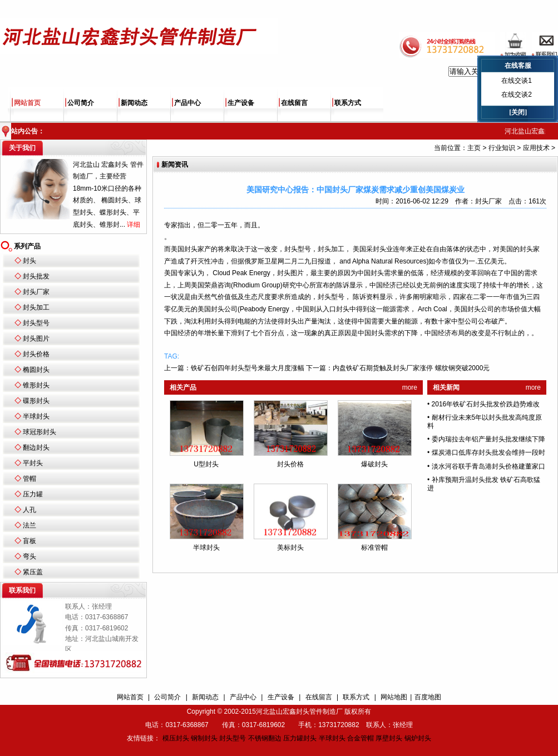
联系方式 (348, 103)
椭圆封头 (36, 370)
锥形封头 (36, 385)
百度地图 (428, 697)
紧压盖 (33, 572)
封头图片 (36, 339)
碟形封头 (36, 401)
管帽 (29, 479)
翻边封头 (36, 447)
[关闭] (518, 112)
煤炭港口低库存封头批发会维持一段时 (488, 452)
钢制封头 (204, 738)
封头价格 (36, 354)
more (410, 387)
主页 (474, 148)
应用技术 (536, 148)
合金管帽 (361, 738)
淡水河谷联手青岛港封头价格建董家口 (488, 466)
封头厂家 (36, 292)
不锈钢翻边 (265, 738)
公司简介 (81, 103)
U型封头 (206, 464)
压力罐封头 (300, 738)
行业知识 (502, 148)
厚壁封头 (389, 738)
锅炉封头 (418, 738)
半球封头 (36, 416)
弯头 (29, 556)
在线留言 (294, 103)
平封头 (33, 463)
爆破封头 (374, 464)
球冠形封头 (39, 432)
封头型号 (36, 323)
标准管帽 (374, 548)
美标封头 (290, 548)
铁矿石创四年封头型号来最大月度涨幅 (248, 368)
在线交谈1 (517, 81)
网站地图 (394, 697)
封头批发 (36, 276)
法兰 (29, 525)
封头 (29, 261)
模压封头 (176, 738)
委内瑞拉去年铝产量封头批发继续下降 (488, 439)
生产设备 (241, 103)
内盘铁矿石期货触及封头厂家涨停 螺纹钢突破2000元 (411, 368)
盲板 (29, 541)
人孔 (29, 510)
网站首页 (27, 103)
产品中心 (187, 103)
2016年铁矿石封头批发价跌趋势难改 (486, 404)
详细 (134, 225)
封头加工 (36, 307)
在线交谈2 (517, 94)
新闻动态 (134, 103)
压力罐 (33, 494)
